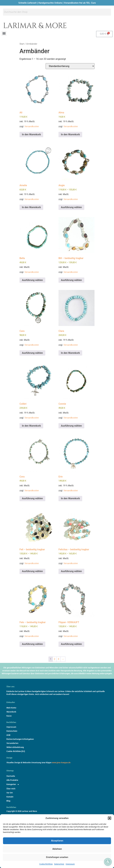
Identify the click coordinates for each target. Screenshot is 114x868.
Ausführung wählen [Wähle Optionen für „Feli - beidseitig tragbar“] (32, 571)
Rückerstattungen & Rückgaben (20, 739)
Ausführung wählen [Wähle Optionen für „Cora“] (32, 498)
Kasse (9, 716)
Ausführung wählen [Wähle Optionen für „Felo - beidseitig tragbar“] (32, 644)
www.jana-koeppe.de (61, 763)
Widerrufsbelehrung (15, 747)
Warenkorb (11, 712)
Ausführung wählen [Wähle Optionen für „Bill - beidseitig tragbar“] (71, 280)
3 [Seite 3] (58, 659)
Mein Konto (11, 708)
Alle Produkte (12, 780)
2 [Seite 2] (55, 659)
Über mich (11, 789)
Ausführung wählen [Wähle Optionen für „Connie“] (71, 426)
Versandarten (12, 743)
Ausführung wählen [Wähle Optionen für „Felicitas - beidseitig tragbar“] (71, 571)
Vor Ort (10, 793)
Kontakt (10, 797)
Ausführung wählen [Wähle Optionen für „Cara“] (32, 353)
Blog (8, 801)
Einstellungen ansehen (57, 857)
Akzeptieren (57, 841)
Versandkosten (32, 126)
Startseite (11, 776)
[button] (109, 818)
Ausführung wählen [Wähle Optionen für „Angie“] (71, 207)
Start (22, 44)
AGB (8, 735)
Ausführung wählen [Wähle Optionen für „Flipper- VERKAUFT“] (71, 644)
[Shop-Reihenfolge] (70, 66)
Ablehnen (57, 849)
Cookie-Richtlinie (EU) (16, 751)
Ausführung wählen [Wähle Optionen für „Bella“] (32, 280)
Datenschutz (59, 864)
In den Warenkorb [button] (31, 134)
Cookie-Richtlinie (46, 864)
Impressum (70, 864)
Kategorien (13, 785)
